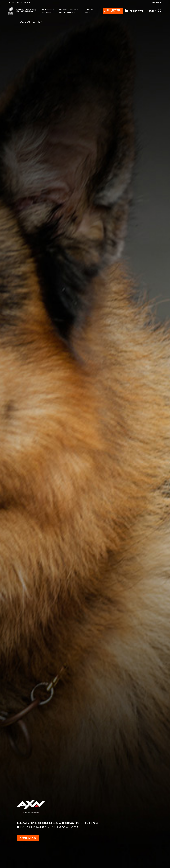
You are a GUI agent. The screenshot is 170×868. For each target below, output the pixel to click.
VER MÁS (28, 838)
